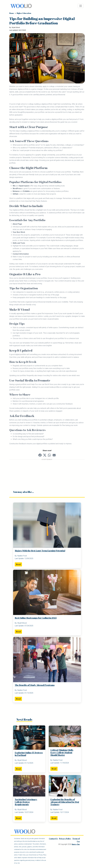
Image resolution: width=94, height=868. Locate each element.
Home (12, 13)
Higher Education (24, 13)
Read (18, 564)
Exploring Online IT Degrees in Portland (29, 754)
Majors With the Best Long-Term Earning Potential (40, 551)
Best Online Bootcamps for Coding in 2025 (36, 618)
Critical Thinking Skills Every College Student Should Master (62, 753)
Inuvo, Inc (76, 844)
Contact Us (53, 839)
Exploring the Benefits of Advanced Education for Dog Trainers (65, 802)
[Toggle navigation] (81, 6)
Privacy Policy (65, 839)
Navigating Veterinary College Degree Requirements (26, 802)
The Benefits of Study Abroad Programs (35, 685)
